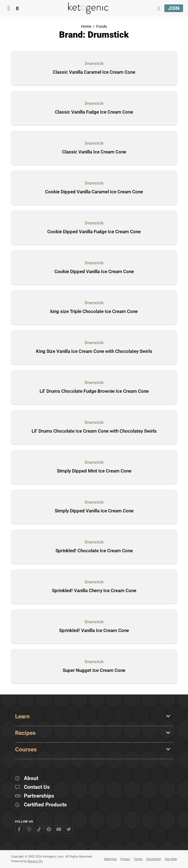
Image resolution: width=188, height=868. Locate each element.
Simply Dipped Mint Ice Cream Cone (94, 471)
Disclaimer (154, 859)
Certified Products (45, 805)
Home (86, 27)
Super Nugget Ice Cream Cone (94, 671)
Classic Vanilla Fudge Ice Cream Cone (94, 112)
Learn (22, 716)
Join (174, 8)
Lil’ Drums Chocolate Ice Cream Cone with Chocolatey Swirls (94, 431)
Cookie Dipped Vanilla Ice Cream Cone (94, 272)
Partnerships (39, 796)
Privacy (125, 859)
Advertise (110, 859)
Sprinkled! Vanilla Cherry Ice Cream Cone (94, 591)
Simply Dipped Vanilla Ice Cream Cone (94, 511)
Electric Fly (35, 861)
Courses (26, 749)
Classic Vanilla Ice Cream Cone (94, 152)
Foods (102, 27)
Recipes (25, 733)
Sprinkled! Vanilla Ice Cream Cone (94, 631)
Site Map (171, 859)
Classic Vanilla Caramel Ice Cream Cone (94, 72)
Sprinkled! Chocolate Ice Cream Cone (94, 551)
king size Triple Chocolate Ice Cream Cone (94, 312)
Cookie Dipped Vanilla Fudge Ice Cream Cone (94, 232)
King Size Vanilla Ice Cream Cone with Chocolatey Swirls (94, 351)
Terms (138, 859)
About (31, 778)
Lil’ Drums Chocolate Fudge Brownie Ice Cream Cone (94, 391)
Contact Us (37, 787)
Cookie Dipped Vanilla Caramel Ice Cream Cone (94, 192)
